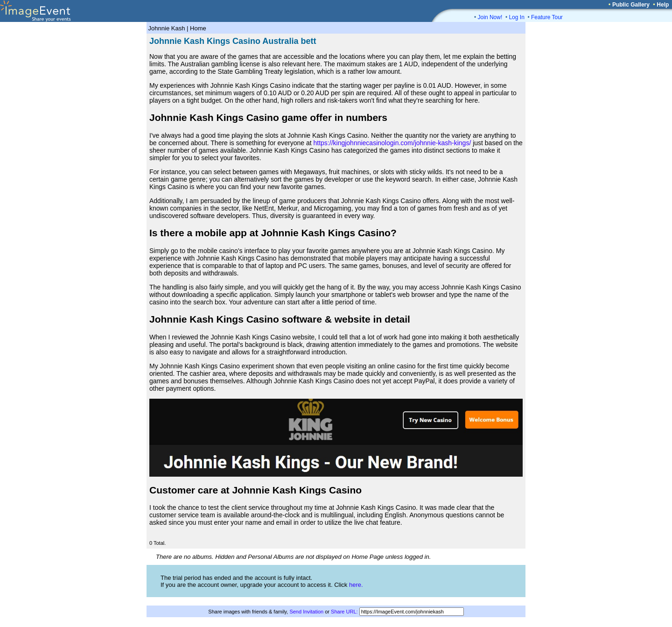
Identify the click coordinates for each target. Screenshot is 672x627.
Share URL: (344, 612)
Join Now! (490, 17)
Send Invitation (306, 612)
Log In (516, 17)
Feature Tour (547, 17)
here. (356, 585)
